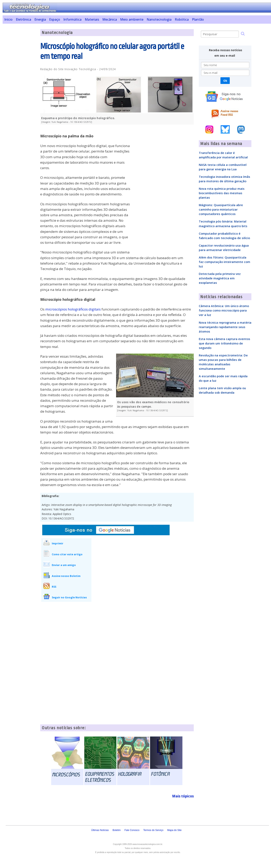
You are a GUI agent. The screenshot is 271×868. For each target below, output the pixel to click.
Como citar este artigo (67, 554)
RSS (54, 587)
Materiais (92, 19)
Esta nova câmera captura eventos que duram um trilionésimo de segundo (224, 343)
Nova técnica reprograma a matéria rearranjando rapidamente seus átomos (225, 327)
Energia (40, 19)
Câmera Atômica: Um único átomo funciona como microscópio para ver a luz (224, 310)
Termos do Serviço (153, 830)
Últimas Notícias (100, 830)
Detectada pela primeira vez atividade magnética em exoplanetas (220, 278)
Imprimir (58, 543)
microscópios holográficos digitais (73, 309)
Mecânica (110, 19)
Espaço (55, 19)
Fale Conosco (132, 830)
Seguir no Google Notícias (69, 597)
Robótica (182, 19)
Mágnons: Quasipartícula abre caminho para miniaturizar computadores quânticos (221, 209)
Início (8, 19)
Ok (225, 81)
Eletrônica (23, 19)
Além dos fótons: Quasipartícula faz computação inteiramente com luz (224, 262)
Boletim (116, 830)
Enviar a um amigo (64, 565)
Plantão (198, 19)
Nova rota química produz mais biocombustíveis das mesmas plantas (222, 193)
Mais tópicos (183, 796)
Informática (72, 19)
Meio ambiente (132, 19)
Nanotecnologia (159, 19)
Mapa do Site (174, 830)
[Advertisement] (20, 90)
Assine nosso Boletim (66, 576)
